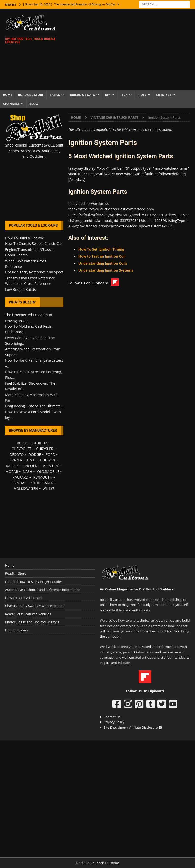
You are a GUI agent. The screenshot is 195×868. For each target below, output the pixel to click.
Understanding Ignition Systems (106, 270)
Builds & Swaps (82, 95)
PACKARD (20, 477)
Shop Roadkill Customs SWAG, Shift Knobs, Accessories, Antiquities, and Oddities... (34, 151)
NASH (28, 472)
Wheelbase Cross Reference (28, 284)
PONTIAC (19, 483)
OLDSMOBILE (48, 472)
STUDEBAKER (42, 483)
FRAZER (16, 460)
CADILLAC (40, 443)
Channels (11, 104)
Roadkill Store (31, 95)
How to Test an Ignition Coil (102, 256)
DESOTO (17, 454)
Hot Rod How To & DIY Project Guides (34, 582)
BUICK (22, 443)
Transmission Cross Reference (30, 278)
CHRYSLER (45, 449)
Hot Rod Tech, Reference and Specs (34, 272)
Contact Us (112, 717)
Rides (142, 95)
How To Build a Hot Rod (25, 238)
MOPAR (12, 472)
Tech (124, 95)
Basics (55, 95)
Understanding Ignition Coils (103, 263)
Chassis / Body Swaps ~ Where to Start (35, 606)
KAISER (12, 466)
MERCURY (51, 466)
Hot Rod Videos (17, 630)
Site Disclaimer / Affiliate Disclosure (133, 727)
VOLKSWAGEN (26, 489)
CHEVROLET (22, 449)
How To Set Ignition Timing (101, 249)
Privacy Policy (114, 722)
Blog (34, 104)
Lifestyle (164, 95)
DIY (107, 95)
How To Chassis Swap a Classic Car (34, 244)
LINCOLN (30, 466)
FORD (50, 454)
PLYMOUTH (43, 477)
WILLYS (49, 489)
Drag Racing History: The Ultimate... (34, 406)
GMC (31, 460)
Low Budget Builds (20, 289)
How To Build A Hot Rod (23, 598)
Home (7, 95)
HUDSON (47, 460)
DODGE (35, 454)
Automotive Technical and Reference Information (43, 590)
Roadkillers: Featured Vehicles (28, 614)
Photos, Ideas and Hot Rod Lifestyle (32, 622)
